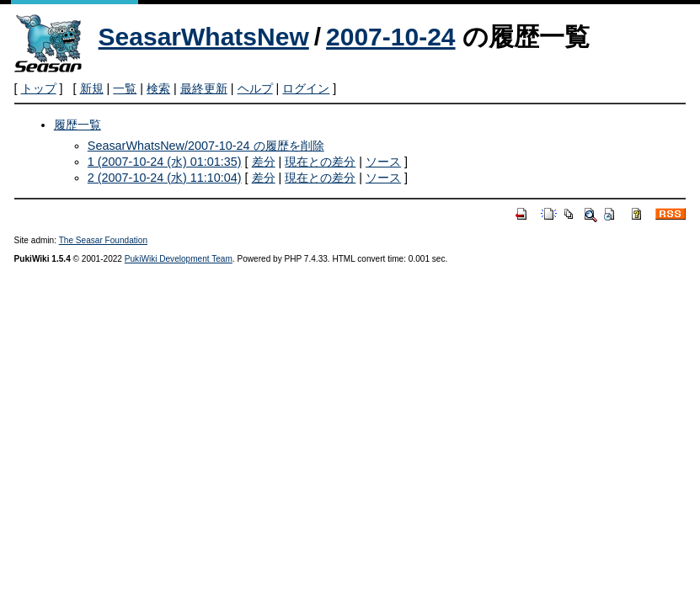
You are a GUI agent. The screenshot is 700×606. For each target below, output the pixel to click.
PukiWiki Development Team (179, 259)
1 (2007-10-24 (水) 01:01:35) (165, 162)
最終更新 (204, 88)
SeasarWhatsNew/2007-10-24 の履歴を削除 (206, 146)
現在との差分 (320, 162)
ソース (383, 162)
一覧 (125, 88)
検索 (158, 88)
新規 (92, 88)
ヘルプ (255, 88)
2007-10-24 (390, 37)
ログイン (306, 88)
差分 (264, 162)
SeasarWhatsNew (204, 37)
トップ (39, 88)
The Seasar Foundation (103, 240)
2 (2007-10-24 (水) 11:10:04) (165, 178)
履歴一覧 (77, 125)
